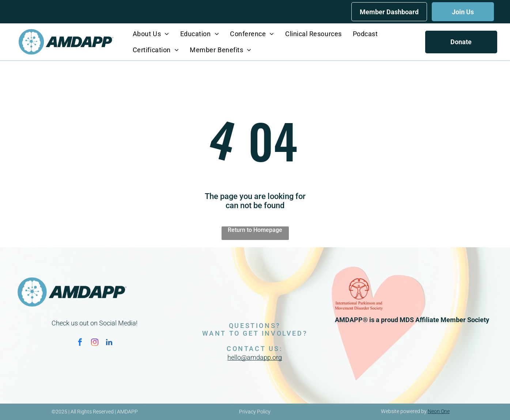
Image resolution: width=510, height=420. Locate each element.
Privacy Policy (255, 412)
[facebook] (80, 343)
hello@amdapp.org (255, 357)
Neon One (439, 411)
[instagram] (95, 343)
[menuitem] (151, 34)
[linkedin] (109, 343)
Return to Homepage (255, 230)
